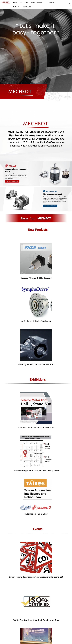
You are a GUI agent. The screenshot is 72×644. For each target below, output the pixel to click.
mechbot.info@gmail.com (48, 624)
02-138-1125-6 (48, 620)
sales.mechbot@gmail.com (52, 622)
